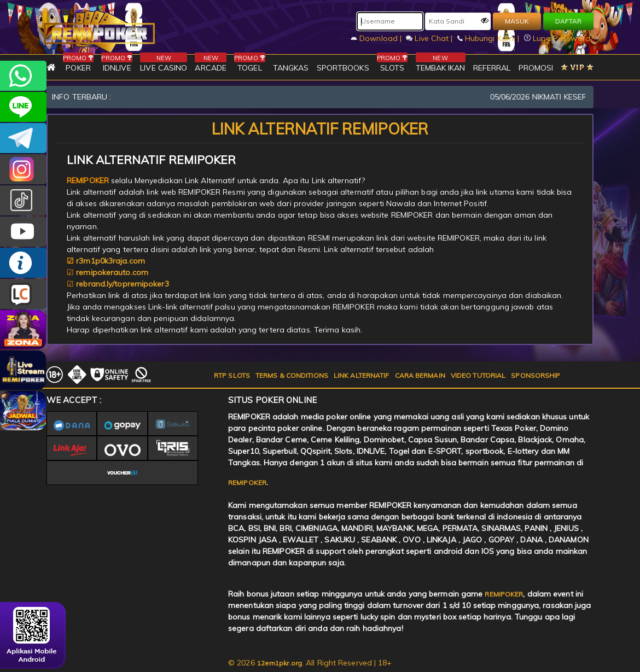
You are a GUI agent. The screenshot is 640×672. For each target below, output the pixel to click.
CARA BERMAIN (420, 375)
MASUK (517, 21)
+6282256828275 (23, 76)
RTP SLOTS (232, 375)
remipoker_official (23, 107)
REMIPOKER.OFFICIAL (23, 232)
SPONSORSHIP (536, 375)
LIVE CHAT (23, 294)
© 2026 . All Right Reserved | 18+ (310, 663)
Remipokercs (23, 138)
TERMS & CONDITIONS (292, 375)
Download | (377, 38)
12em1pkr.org (280, 663)
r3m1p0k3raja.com (110, 261)
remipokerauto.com (112, 272)
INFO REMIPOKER (23, 263)
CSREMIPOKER (23, 169)
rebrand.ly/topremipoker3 (122, 284)
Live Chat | (430, 38)
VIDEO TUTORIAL (478, 375)
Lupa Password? (559, 38)
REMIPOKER (247, 483)
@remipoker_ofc (23, 200)
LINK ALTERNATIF (362, 375)
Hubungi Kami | (490, 38)
